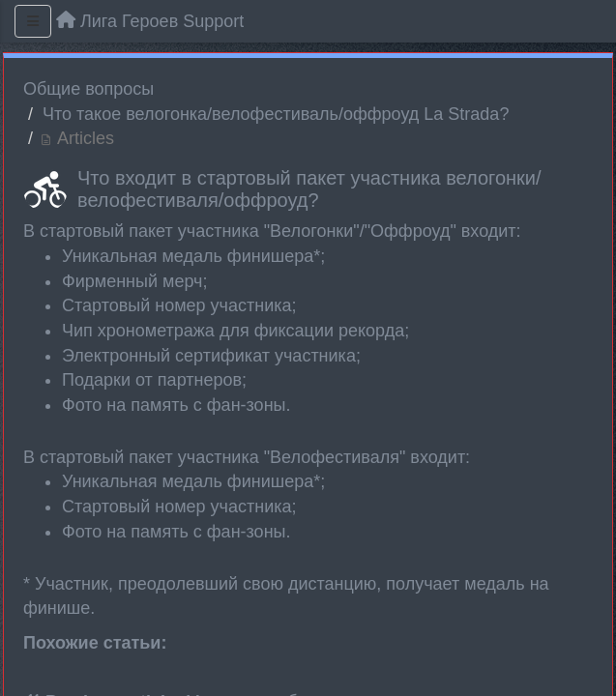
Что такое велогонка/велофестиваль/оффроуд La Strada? (276, 114)
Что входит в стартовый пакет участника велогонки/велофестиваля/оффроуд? (309, 189)
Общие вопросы (88, 89)
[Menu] (33, 21)
